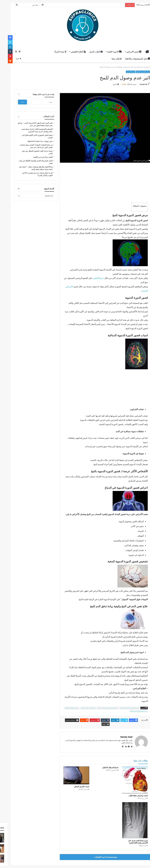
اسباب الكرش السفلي (74, 786)
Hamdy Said (136, 84)
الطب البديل (88, 52)
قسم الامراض (126, 52)
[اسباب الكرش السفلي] (68, 775)
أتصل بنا (45, 858)
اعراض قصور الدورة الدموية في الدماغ (100, 708)
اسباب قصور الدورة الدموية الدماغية (122, 708)
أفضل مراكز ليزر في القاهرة (35, 157)
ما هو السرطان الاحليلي (103, 767)
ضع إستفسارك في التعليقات (98, 845)
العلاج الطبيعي (70, 52)
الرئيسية (140, 67)
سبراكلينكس (90, 278)
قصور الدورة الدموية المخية (80, 708)
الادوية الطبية (107, 52)
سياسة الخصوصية (54, 858)
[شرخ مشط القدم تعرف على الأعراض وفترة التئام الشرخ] (127, 814)
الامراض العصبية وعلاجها (117, 67)
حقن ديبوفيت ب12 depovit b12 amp (32, 141)
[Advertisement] (98, 183)
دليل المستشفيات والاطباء (129, 59)
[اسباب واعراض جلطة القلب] (127, 779)
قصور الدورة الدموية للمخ (64, 708)
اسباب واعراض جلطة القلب (130, 794)
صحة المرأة (52, 52)
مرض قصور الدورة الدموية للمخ (131, 711)
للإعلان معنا (109, 59)
